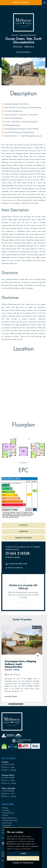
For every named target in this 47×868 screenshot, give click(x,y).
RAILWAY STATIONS (23, 538)
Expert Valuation (21, 3)
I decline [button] (23, 858)
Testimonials (6, 825)
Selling (5, 808)
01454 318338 (18, 553)
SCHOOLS (23, 525)
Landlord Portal (8, 813)
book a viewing (14, 557)
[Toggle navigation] (44, 2)
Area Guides (7, 823)
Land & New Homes (9, 820)
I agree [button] (23, 854)
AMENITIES (24, 532)
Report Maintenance (9, 818)
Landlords (6, 810)
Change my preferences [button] (23, 863)
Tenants (5, 815)
